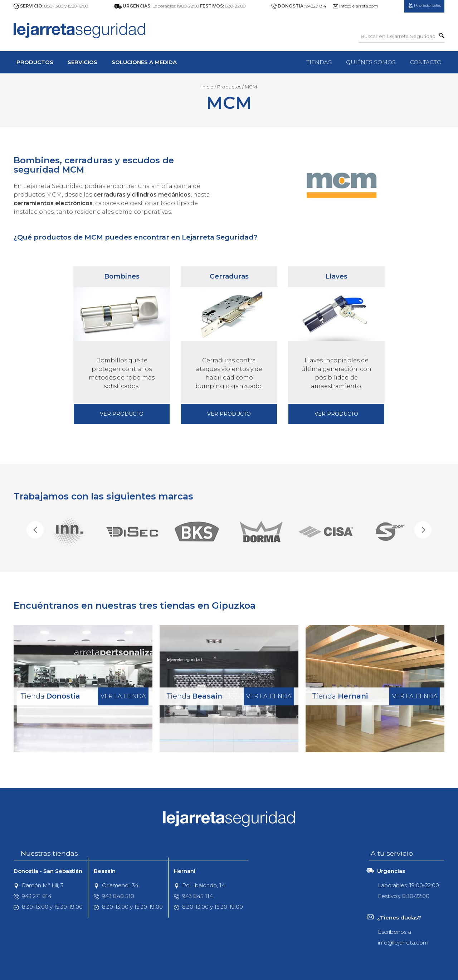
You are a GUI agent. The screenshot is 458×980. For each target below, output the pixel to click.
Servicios (82, 62)
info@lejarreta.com (359, 6)
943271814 (316, 6)
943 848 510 (114, 896)
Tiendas (319, 62)
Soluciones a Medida (144, 62)
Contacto (426, 62)
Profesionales (424, 5)
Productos (35, 62)
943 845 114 (193, 896)
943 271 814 (33, 896)
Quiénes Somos (371, 62)
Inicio (208, 87)
